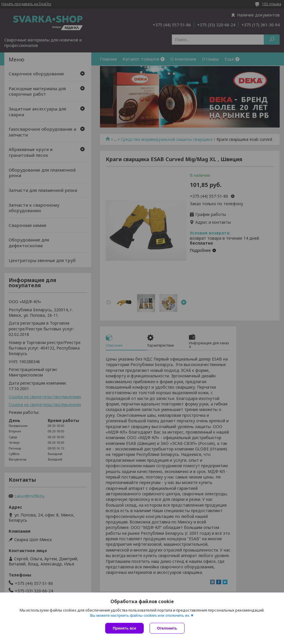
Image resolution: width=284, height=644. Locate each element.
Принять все (124, 628)
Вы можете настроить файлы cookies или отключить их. (140, 615)
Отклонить (167, 628)
